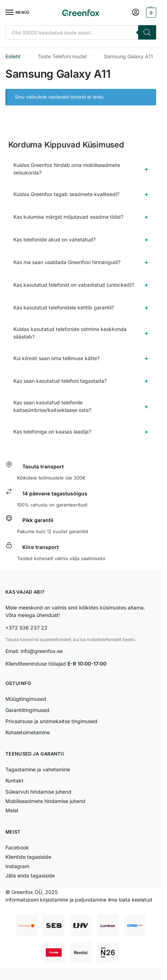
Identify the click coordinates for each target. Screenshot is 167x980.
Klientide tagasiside (28, 857)
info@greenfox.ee (42, 651)
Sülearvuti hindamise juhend (38, 792)
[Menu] (16, 13)
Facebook (17, 847)
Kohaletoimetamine (28, 732)
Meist (12, 810)
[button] (150, 13)
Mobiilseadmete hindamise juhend (45, 801)
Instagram (17, 866)
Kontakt (14, 781)
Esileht (13, 56)
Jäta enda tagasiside (30, 875)
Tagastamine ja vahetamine (38, 769)
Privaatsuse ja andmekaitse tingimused (51, 721)
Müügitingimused (26, 699)
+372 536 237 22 (27, 628)
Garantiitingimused (27, 710)
